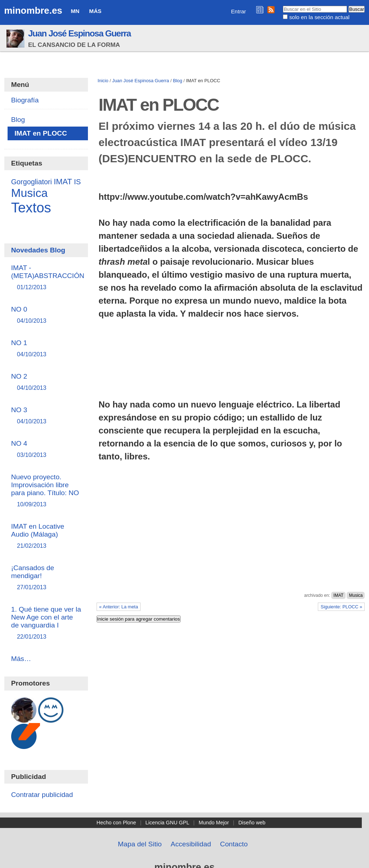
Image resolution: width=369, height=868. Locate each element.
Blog (178, 81)
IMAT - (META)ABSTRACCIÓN (48, 278)
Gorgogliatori (32, 182)
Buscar (283, 5)
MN (75, 11)
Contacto (234, 844)
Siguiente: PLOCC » (341, 607)
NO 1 (46, 349)
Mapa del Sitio (140, 844)
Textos (31, 208)
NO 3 (46, 416)
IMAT (338, 595)
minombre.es (33, 10)
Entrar (239, 11)
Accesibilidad (191, 844)
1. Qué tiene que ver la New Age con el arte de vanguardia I (46, 623)
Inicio (103, 81)
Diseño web (252, 823)
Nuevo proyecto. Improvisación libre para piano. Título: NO (46, 491)
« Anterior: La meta (119, 607)
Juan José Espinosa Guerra (79, 33)
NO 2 (46, 382)
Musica (356, 595)
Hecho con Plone (116, 823)
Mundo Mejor (214, 823)
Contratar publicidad (42, 795)
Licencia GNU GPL (168, 823)
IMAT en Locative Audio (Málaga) (46, 536)
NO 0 (46, 315)
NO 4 (46, 450)
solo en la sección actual (319, 17)
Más (95, 11)
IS (77, 182)
